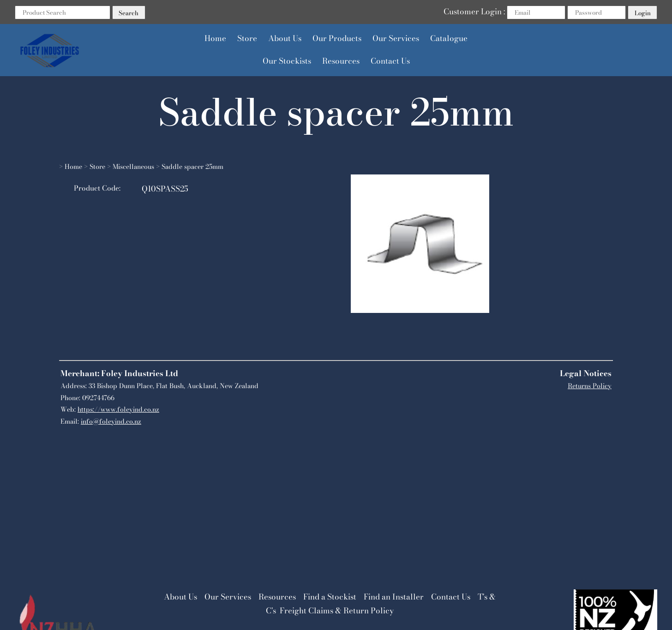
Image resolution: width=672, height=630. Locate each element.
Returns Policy (590, 386)
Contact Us (390, 61)
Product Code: (97, 188)
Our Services (396, 38)
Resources (341, 61)
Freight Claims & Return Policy (337, 611)
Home (215, 38)
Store (247, 38)
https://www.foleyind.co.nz (118, 409)
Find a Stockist (330, 597)
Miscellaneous (133, 167)
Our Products (337, 38)
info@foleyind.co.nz (111, 421)
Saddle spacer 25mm (192, 167)
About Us (285, 38)
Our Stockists (287, 61)
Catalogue (449, 38)
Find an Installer (394, 597)
